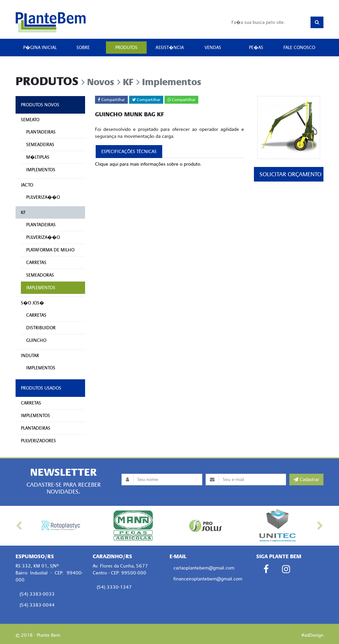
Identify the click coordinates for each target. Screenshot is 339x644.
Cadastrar (306, 480)
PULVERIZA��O (43, 197)
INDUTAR (30, 356)
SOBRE (83, 48)
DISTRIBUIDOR (41, 328)
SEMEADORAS (40, 275)
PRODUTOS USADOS (41, 388)
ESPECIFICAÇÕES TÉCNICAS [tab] (129, 152)
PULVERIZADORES (38, 441)
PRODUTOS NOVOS (40, 105)
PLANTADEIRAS (41, 132)
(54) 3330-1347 (114, 587)
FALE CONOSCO (299, 48)
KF (23, 213)
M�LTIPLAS (38, 157)
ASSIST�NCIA (170, 48)
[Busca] (269, 22)
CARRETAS (36, 263)
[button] (20, 526)
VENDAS (213, 48)
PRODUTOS (126, 48)
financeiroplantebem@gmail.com (208, 579)
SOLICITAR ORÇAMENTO (291, 174)
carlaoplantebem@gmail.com (204, 568)
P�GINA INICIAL (40, 48)
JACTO (27, 185)
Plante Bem (51, 22)
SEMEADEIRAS (40, 145)
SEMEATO (30, 120)
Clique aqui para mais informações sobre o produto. (148, 164)
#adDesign (312, 635)
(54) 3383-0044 (37, 605)
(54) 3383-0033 (37, 594)
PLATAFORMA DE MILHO (50, 250)
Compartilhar (111, 100)
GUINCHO (36, 340)
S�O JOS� (32, 303)
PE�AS (256, 48)
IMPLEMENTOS (41, 170)
